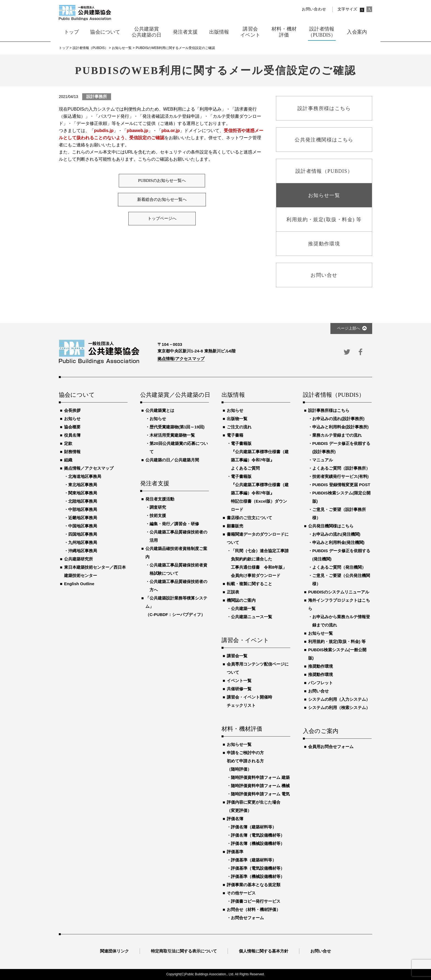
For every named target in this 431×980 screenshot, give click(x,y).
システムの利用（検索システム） (339, 707)
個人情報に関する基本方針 (264, 951)
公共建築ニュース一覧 (252, 617)
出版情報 (233, 395)
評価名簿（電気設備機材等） (258, 835)
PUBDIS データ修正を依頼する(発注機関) (341, 555)
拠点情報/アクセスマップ (181, 359)
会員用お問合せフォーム (331, 747)
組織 (68, 460)
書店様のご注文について (249, 518)
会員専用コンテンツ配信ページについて (258, 668)
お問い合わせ (314, 9)
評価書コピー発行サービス (256, 901)
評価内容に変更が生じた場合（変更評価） (254, 806)
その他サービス (241, 893)
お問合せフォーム (247, 918)
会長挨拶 (72, 410)
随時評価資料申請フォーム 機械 (260, 786)
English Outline (79, 584)
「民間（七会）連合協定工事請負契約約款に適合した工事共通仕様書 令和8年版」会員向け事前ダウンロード (260, 563)
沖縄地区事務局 (83, 551)
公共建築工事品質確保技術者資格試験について (178, 569)
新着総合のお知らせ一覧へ (162, 199)
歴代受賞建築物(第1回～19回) (177, 427)
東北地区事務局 (83, 485)
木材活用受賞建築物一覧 (172, 435)
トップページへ (162, 218)
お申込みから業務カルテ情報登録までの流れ (341, 621)
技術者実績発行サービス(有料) (340, 476)
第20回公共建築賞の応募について (179, 447)
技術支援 (158, 515)
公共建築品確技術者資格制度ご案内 (176, 553)
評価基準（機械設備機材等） (258, 876)
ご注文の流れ (239, 427)
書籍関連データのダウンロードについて (258, 538)
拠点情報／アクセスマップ (89, 468)
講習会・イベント (245, 640)
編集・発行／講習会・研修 (174, 524)
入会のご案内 (321, 731)
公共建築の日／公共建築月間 (172, 460)
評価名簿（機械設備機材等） (258, 843)
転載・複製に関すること (249, 584)
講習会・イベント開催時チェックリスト (249, 701)
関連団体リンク (114, 951)
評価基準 (235, 852)
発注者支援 (155, 484)
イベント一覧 (239, 681)
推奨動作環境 (321, 666)
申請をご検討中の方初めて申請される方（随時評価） (245, 761)
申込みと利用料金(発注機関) (338, 542)
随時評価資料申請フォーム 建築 (260, 777)
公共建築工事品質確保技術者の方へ (178, 586)
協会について (77, 395)
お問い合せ (318, 691)
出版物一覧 (237, 419)
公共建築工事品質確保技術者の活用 (178, 536)
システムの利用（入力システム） (339, 699)
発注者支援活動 (160, 499)
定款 (68, 443)
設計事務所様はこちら (329, 410)
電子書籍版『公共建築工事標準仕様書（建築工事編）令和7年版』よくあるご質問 (260, 456)
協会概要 (72, 427)
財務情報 (72, 452)
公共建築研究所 (78, 559)
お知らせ (72, 419)
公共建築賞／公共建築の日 (175, 395)
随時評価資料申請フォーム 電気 (260, 794)
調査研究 (158, 507)
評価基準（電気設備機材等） (258, 868)
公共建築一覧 (243, 608)
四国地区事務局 (83, 534)
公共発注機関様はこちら (331, 526)
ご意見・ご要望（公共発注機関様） (341, 580)
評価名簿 (235, 819)
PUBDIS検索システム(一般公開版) (337, 654)
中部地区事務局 (83, 509)
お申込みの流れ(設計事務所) (338, 419)
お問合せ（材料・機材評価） (254, 909)
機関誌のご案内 (241, 600)
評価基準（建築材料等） (254, 860)
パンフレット (321, 683)
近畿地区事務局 (83, 518)
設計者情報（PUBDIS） (334, 395)
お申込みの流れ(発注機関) (336, 534)
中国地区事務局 (83, 526)
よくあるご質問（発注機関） (339, 567)
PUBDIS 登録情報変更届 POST (341, 485)
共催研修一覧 (239, 689)
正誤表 (233, 592)
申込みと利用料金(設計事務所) (340, 427)
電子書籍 (235, 435)
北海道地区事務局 (85, 476)
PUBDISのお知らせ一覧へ (162, 180)
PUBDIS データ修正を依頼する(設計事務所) (341, 447)
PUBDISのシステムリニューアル (339, 592)
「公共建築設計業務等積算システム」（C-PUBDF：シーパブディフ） (176, 606)
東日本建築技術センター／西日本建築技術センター (95, 571)
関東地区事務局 (83, 493)
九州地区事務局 (83, 542)
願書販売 (235, 526)
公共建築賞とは (160, 410)
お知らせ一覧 (239, 744)
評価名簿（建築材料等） (254, 827)
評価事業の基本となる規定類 (254, 885)
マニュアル (323, 460)
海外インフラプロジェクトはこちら (339, 604)
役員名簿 (72, 435)
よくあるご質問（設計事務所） (341, 468)
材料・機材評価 (242, 729)
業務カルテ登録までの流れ (337, 435)
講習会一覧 (237, 656)
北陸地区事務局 (83, 501)
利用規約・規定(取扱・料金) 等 (337, 641)
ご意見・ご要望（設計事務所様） (339, 514)
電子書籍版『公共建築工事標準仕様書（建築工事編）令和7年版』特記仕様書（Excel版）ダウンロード (260, 493)
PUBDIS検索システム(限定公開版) (341, 497)
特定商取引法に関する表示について (184, 951)
